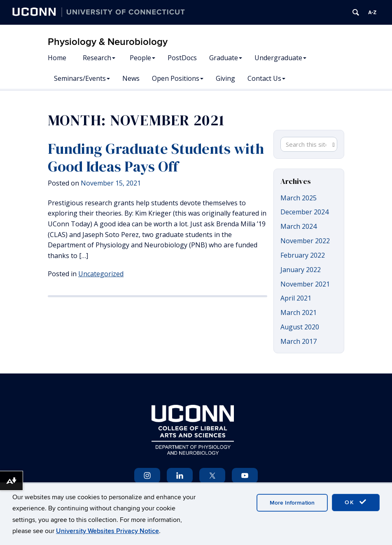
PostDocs (182, 58)
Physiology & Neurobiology (108, 42)
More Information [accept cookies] (292, 503)
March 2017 (299, 341)
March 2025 (299, 198)
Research (99, 58)
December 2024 (304, 212)
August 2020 (300, 327)
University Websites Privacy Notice (107, 531)
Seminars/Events (82, 78)
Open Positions (178, 78)
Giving (225, 78)
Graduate (226, 58)
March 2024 (299, 226)
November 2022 (305, 241)
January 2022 (301, 270)
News (131, 78)
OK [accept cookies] (356, 502)
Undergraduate (280, 58)
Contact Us (266, 78)
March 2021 (299, 312)
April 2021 (296, 298)
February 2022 (303, 255)
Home (57, 58)
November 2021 (305, 284)
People (142, 58)
